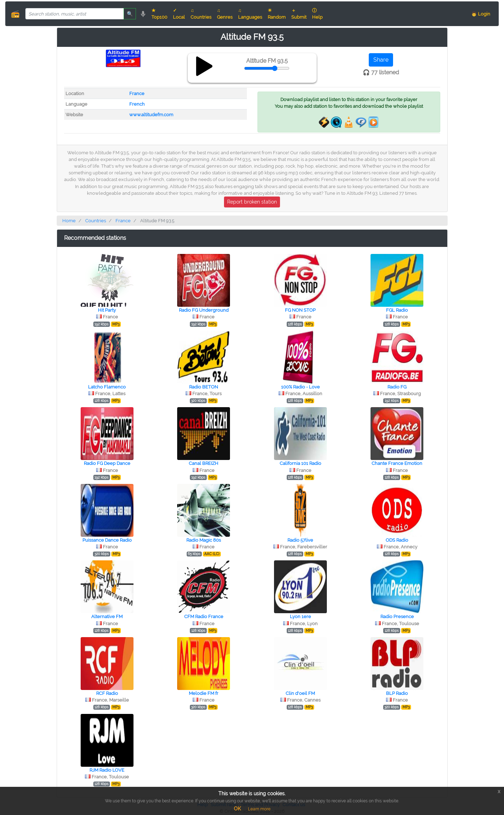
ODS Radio (397, 540)
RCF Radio (107, 693)
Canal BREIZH (204, 463)
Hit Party (107, 310)
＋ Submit (299, 14)
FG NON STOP (300, 310)
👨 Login (481, 14)
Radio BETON (204, 387)
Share (381, 60)
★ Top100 (159, 14)
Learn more (259, 809)
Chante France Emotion (397, 463)
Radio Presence (397, 617)
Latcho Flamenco (107, 387)
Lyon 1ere (300, 617)
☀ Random (277, 14)
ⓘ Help (317, 14)
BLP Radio (397, 693)
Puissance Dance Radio (107, 540)
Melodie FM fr (204, 693)
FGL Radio (397, 310)
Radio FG (397, 387)
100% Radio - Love (300, 387)
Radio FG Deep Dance (107, 463)
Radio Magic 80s (204, 540)
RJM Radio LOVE (107, 770)
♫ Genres (225, 14)
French (137, 104)
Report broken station (252, 202)
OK (237, 809)
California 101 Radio (300, 463)
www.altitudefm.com (151, 115)
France (137, 94)
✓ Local (179, 14)
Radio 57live (300, 540)
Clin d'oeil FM (300, 693)
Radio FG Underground (204, 310)
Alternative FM (107, 617)
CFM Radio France (204, 617)
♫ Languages (250, 14)
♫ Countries (201, 14)
